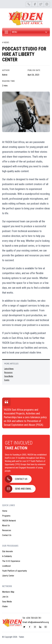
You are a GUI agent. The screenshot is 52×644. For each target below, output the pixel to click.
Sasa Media (9, 376)
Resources (8, 372)
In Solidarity (7, 556)
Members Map (8, 592)
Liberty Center (8, 576)
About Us (6, 525)
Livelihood (6, 566)
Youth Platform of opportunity (15, 571)
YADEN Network (9, 521)
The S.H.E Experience (11, 561)
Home (5, 511)
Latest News (9, 369)
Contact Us (7, 535)
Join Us (5, 597)
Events (7, 380)
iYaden (5, 606)
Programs (6, 516)
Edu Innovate (7, 551)
